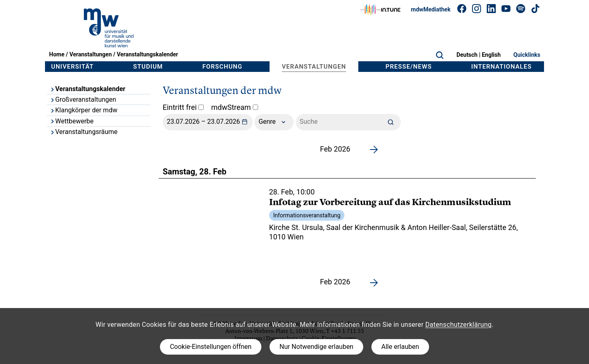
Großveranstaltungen (83, 99)
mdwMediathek (431, 9)
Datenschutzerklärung (459, 325)
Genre (274, 122)
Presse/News (409, 67)
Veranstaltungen (91, 54)
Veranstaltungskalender (147, 54)
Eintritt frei (183, 107)
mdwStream (235, 107)
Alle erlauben (400, 347)
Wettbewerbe (72, 121)
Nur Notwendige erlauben (316, 347)
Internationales (501, 67)
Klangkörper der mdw (83, 110)
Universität (72, 67)
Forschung (223, 67)
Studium (148, 67)
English (491, 55)
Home (57, 54)
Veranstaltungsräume (83, 132)
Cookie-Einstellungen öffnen (210, 347)
